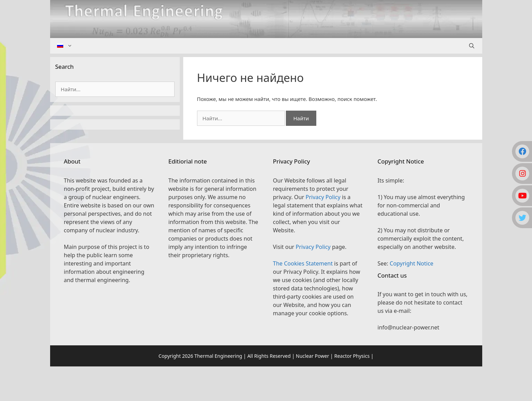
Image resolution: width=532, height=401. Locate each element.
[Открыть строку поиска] (472, 46)
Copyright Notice (411, 263)
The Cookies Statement (303, 263)
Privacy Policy (323, 197)
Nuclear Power (312, 356)
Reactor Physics (352, 356)
